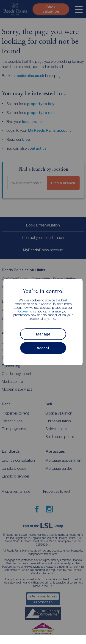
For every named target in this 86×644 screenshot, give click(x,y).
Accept (43, 348)
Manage (43, 334)
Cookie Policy (27, 311)
